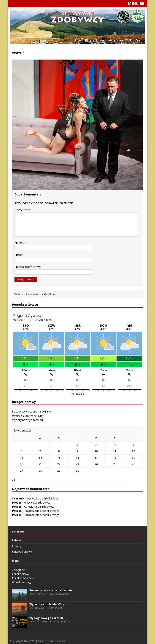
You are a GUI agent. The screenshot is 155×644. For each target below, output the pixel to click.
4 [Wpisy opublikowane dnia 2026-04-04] (115, 445)
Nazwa (19, 243)
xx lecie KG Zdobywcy (37, 503)
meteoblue (77, 394)
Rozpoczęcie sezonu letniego (42, 511)
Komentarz (22, 210)
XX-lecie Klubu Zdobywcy (39, 507)
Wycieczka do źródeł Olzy (28, 416)
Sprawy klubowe (22, 552)
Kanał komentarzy (23, 578)
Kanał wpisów (20, 574)
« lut (15, 480)
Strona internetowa (28, 267)
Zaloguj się (19, 570)
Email (18, 255)
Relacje (16, 540)
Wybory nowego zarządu (27, 420)
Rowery (17, 546)
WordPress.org (21, 582)
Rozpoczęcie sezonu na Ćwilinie (31, 412)
